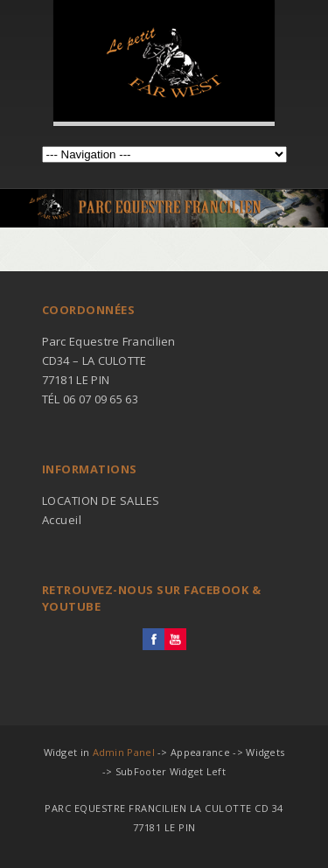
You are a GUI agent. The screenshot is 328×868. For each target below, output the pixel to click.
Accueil (62, 520)
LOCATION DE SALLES (101, 500)
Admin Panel (124, 752)
